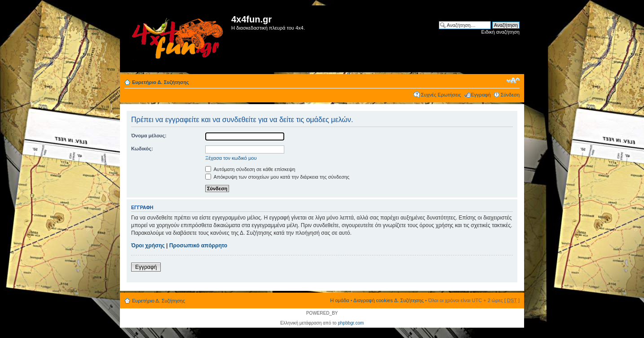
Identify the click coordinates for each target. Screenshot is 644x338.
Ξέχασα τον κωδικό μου (231, 158)
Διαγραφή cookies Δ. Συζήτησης (389, 300)
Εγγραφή (481, 95)
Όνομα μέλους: (149, 136)
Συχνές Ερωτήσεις (441, 95)
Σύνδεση (510, 95)
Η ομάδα (340, 300)
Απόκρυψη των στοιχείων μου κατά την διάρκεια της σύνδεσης (277, 177)
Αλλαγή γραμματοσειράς (513, 80)
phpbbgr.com (351, 323)
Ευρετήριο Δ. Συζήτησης (161, 82)
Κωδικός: (142, 149)
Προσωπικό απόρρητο (198, 246)
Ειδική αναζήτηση (501, 32)
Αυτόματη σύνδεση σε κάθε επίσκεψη (250, 169)
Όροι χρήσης (148, 246)
